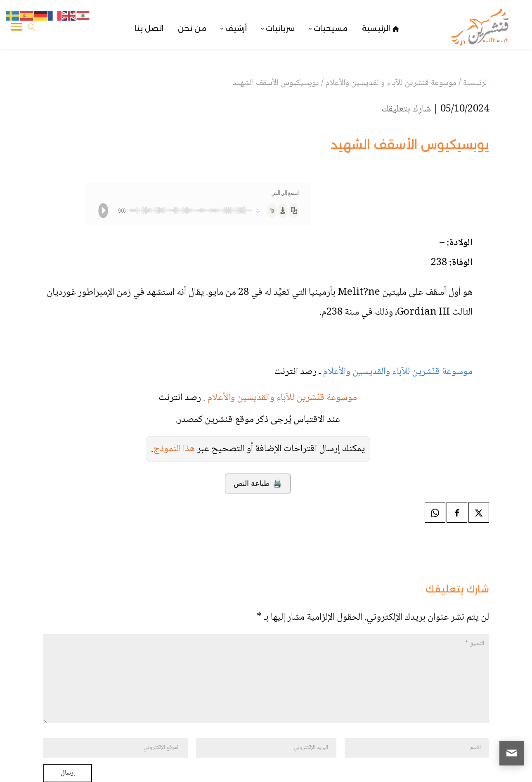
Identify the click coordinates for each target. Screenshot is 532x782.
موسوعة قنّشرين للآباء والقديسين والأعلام (398, 372)
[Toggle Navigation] (17, 28)
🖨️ (258, 483)
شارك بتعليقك (406, 109)
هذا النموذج (174, 449)
